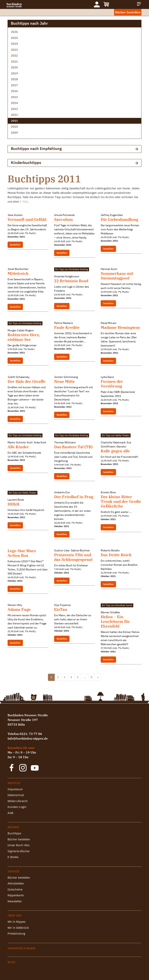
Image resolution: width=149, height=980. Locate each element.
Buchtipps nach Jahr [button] (74, 24)
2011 (14, 121)
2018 (14, 79)
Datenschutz (16, 795)
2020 (14, 67)
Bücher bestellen (128, 12)
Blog (11, 962)
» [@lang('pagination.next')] (98, 677)
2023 (14, 50)
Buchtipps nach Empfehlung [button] (74, 149)
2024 (14, 44)
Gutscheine (15, 889)
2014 (14, 103)
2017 (14, 85)
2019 (14, 73)
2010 (14, 127)
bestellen (15, 245)
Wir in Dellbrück (18, 928)
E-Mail (24, 201)
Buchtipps (14, 833)
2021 (14, 61)
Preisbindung (16, 933)
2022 (14, 55)
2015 (14, 97)
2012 (14, 115)
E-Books (13, 857)
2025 (14, 38)
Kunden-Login (17, 807)
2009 (14, 133)
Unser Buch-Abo (19, 845)
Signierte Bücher (19, 851)
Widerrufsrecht (18, 801)
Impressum (15, 789)
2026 (14, 32)
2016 (14, 91)
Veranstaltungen (21, 948)
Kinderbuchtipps (74, 163)
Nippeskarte (16, 895)
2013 (14, 109)
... (85, 677)
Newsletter (15, 901)
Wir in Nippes (16, 922)
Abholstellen (16, 883)
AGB (10, 813)
